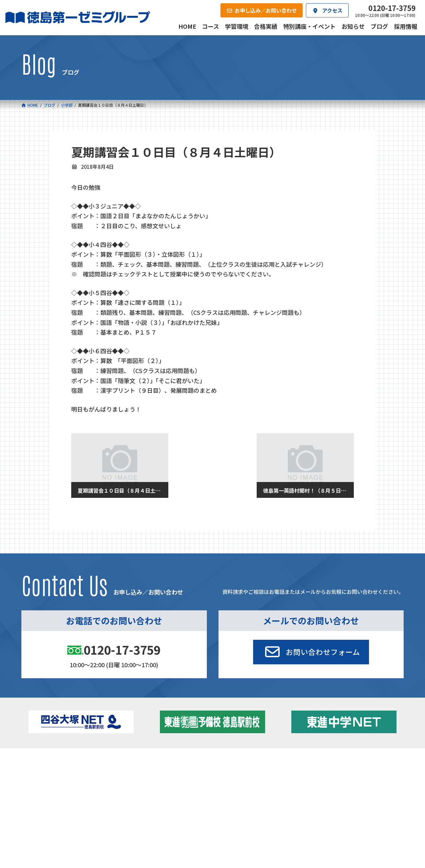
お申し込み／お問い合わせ (369, 825)
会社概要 (163, 825)
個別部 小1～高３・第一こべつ (249, 781)
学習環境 (101, 825)
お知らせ (333, 781)
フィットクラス (59, 783)
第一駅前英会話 (234, 799)
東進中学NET (150, 801)
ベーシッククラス (61, 809)
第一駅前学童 (232, 790)
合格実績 (38, 825)
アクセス (226, 825)
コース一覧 (40, 763)
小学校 (44, 773)
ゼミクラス (54, 792)
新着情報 (325, 763)
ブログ (331, 790)
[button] (311, 652)
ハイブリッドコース (153, 792)
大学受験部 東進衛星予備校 (249, 773)
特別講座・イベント (345, 773)
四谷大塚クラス (59, 801)
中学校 (135, 773)
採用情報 (288, 825)
